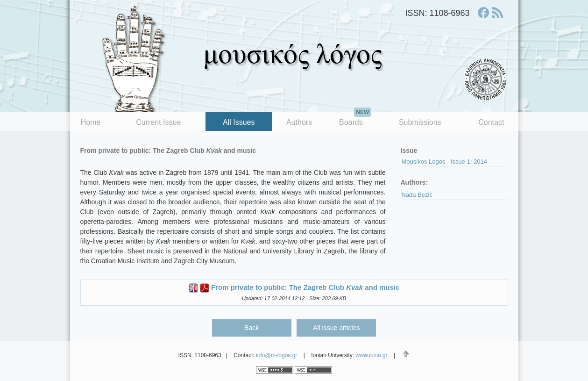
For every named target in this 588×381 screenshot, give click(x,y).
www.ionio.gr (372, 355)
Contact (491, 122)
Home (91, 122)
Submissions (420, 122)
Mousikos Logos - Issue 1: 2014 (445, 162)
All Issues (239, 122)
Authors (299, 122)
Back (251, 328)
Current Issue (158, 122)
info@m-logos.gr (276, 355)
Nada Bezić (417, 195)
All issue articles (336, 328)
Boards (355, 119)
